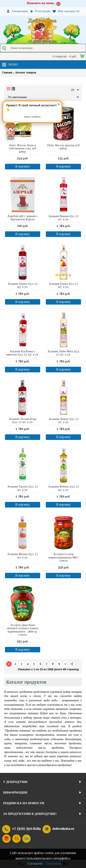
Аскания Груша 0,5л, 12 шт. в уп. (63, 285)
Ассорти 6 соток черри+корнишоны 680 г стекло (64, 557)
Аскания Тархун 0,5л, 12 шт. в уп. (22, 488)
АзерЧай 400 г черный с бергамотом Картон (23, 218)
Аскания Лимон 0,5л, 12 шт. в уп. (64, 420)
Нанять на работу (32, 117)
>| (72, 664)
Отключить (54, 864)
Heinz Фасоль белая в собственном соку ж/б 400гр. (22, 148)
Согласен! (35, 864)
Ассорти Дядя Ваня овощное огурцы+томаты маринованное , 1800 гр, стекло (22, 630)
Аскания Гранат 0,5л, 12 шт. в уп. (23, 285)
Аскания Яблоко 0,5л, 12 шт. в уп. (22, 556)
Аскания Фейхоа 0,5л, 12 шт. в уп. (64, 488)
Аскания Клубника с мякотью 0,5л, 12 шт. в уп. (22, 353)
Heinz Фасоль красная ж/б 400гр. (64, 147)
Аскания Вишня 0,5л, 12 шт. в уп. (63, 218)
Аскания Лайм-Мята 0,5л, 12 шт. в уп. (64, 353)
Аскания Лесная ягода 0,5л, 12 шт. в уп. (22, 420)
